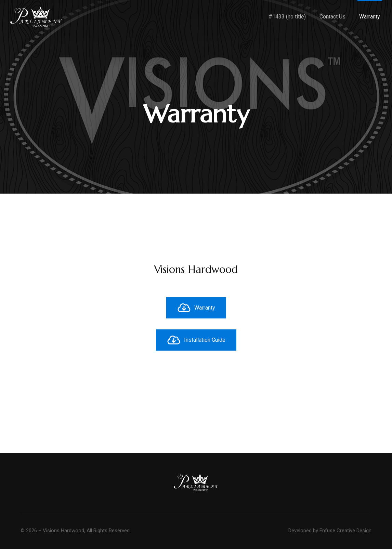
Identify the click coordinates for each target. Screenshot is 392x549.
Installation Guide (196, 340)
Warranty (370, 17)
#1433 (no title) (287, 17)
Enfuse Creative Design (345, 531)
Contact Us (332, 17)
